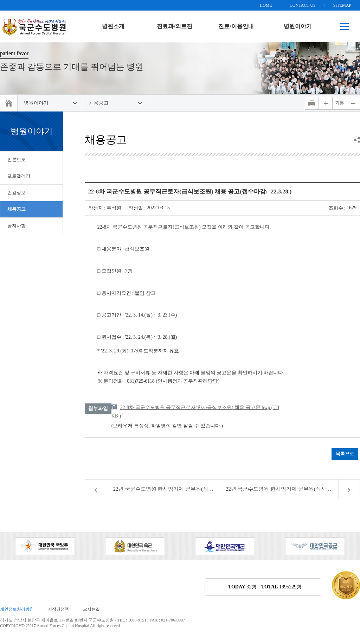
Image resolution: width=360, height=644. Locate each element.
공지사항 (17, 226)
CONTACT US (303, 5)
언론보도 (17, 160)
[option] (45, 546)
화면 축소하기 (353, 103)
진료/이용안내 (236, 26)
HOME (266, 5)
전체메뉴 (344, 26)
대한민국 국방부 (45, 546)
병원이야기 (298, 26)
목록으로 (345, 454)
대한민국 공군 (315, 546)
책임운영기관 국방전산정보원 (34, 26)
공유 (357, 140)
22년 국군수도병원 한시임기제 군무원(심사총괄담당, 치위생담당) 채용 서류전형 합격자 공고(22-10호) (293, 489)
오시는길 (91, 609)
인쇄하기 (312, 103)
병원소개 (113, 26)
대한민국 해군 (225, 546)
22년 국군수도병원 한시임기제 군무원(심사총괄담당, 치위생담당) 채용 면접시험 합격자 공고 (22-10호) (168, 489)
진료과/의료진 (174, 26)
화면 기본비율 (339, 103)
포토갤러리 (19, 176)
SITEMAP (342, 5)
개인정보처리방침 (17, 609)
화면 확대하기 (326, 103)
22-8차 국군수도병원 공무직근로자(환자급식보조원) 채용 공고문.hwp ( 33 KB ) (195, 412)
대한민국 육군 (135, 546)
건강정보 (17, 193)
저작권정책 (58, 609)
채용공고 (99, 103)
